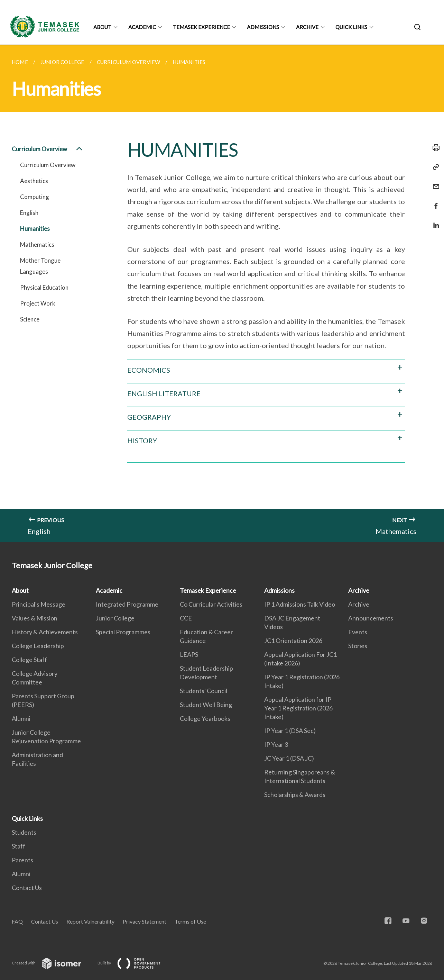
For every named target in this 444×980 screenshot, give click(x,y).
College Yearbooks (205, 718)
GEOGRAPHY (149, 417)
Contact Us (27, 888)
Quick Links (351, 27)
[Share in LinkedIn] (434, 221)
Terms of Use (190, 921)
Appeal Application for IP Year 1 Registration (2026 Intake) (298, 708)
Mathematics (37, 244)
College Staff (29, 660)
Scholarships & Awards (295, 795)
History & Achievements (45, 632)
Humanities (35, 229)
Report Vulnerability (90, 921)
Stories (358, 646)
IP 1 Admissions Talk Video (300, 604)
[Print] (434, 148)
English (29, 213)
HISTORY (142, 441)
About (102, 27)
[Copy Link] (434, 167)
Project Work (38, 303)
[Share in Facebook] (434, 202)
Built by (135, 963)
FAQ (17, 921)
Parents (22, 860)
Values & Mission (35, 618)
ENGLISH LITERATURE (164, 393)
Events (358, 632)
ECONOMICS (149, 370)
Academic (142, 27)
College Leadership (38, 646)
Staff (18, 846)
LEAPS (189, 654)
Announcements (371, 618)
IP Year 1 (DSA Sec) (290, 731)
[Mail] (434, 182)
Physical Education (44, 287)
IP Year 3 (276, 744)
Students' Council (203, 691)
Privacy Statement (145, 921)
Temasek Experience (201, 27)
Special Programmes (123, 632)
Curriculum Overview (48, 149)
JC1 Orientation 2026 (293, 641)
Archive (307, 27)
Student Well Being (206, 705)
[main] (222, 293)
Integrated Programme (127, 604)
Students (24, 832)
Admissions (263, 27)
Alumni (21, 718)
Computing (35, 197)
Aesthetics (34, 181)
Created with (52, 963)
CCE (186, 618)
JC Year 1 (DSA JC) (289, 758)
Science (30, 319)
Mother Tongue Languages (40, 266)
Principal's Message (39, 604)
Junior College (115, 618)
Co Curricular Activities (211, 604)
